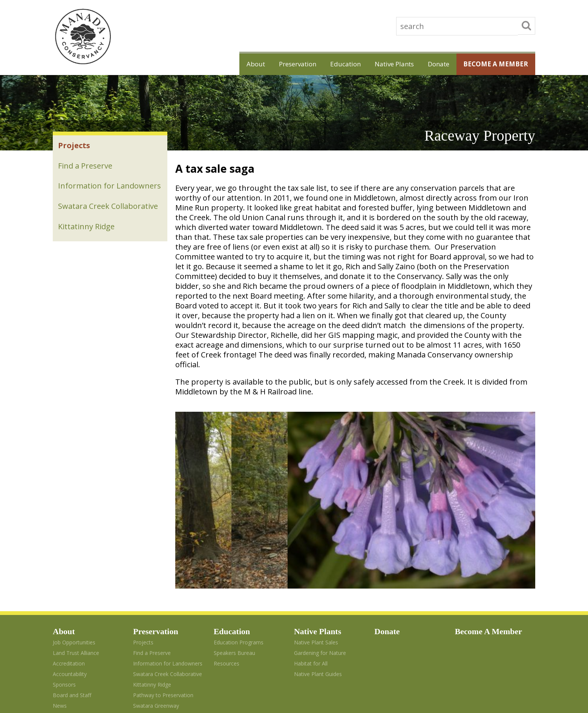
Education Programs (239, 548)
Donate (430, 64)
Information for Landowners (87, 194)
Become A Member (492, 64)
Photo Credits (70, 633)
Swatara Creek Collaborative (109, 221)
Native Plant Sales (316, 548)
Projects (75, 146)
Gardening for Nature (320, 559)
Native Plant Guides (318, 580)
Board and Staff (72, 601)
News (60, 612)
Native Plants (381, 64)
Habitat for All (311, 570)
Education (327, 64)
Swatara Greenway (92, 285)
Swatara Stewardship (151, 621)
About (228, 64)
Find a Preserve (86, 168)
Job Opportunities (74, 548)
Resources (227, 570)
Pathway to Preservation (103, 264)
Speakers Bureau (234, 559)
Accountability (70, 580)
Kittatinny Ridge (87, 242)
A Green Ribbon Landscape (166, 629)
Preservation (274, 64)
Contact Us (66, 622)
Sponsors (64, 591)
